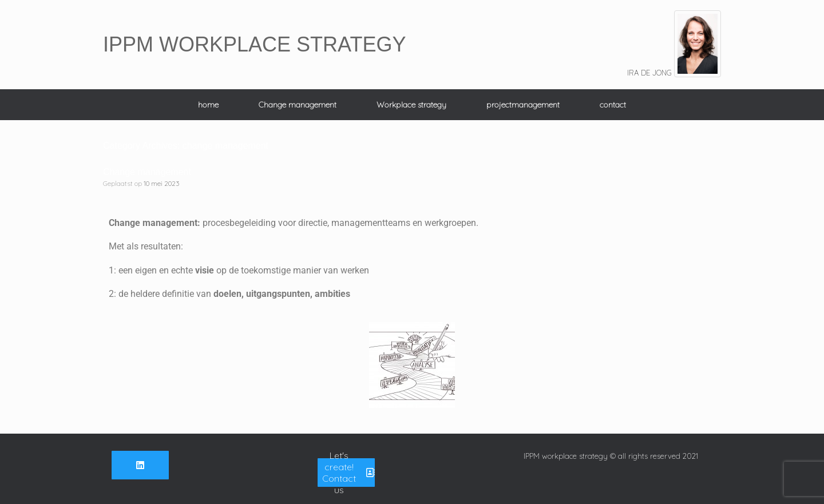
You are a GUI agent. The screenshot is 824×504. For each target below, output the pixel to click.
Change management (298, 105)
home (208, 105)
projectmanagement (523, 105)
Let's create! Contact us (348, 473)
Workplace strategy (411, 105)
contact (613, 105)
